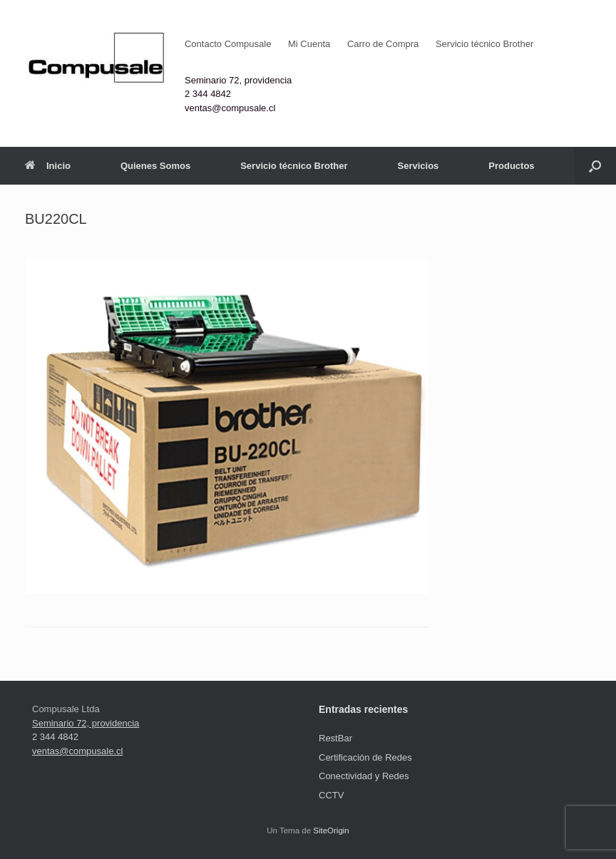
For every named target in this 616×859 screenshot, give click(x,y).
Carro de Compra (383, 44)
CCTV (331, 795)
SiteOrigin (331, 830)
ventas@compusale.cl (230, 108)
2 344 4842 (208, 94)
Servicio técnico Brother (484, 44)
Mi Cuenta (309, 44)
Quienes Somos (155, 166)
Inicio (48, 166)
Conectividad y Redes (364, 776)
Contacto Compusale (228, 44)
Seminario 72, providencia (238, 80)
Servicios (418, 166)
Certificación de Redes (365, 757)
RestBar (335, 738)
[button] (595, 166)
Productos (511, 166)
